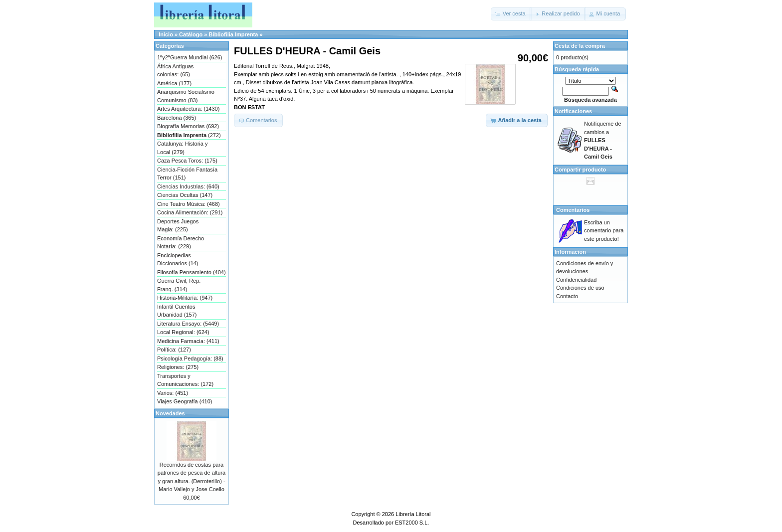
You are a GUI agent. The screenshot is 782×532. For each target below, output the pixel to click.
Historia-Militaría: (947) (185, 298)
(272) (189, 135)
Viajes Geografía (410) (185, 401)
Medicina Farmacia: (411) (188, 341)
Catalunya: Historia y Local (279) (183, 148)
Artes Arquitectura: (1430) (188, 109)
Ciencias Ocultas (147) (185, 195)
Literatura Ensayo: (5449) (188, 324)
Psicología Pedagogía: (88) (190, 358)
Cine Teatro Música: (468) (189, 204)
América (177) (174, 83)
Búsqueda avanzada (590, 100)
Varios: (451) (173, 393)
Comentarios (573, 210)
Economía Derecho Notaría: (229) (181, 243)
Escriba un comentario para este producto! (604, 231)
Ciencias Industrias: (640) (188, 186)
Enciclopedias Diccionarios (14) (178, 260)
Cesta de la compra (580, 46)
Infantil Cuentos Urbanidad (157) (177, 311)
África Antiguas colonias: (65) (175, 71)
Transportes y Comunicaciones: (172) (185, 380)
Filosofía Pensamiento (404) (192, 272)
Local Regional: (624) (183, 332)
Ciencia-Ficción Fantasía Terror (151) (187, 174)
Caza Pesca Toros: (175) (187, 161)
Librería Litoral (413, 514)
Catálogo (191, 34)
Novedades (170, 413)
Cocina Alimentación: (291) (190, 212)
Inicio (166, 34)
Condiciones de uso (580, 288)
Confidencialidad (576, 280)
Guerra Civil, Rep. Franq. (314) (179, 285)
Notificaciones (573, 111)
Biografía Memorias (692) (188, 126)
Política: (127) (174, 350)
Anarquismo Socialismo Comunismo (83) (186, 96)
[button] (511, 14)
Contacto (567, 296)
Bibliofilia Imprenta (233, 34)
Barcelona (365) (177, 118)
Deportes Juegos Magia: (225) (178, 226)
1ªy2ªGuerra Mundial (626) (190, 57)
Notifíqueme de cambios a (603, 140)
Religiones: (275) (178, 367)
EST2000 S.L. (412, 523)
